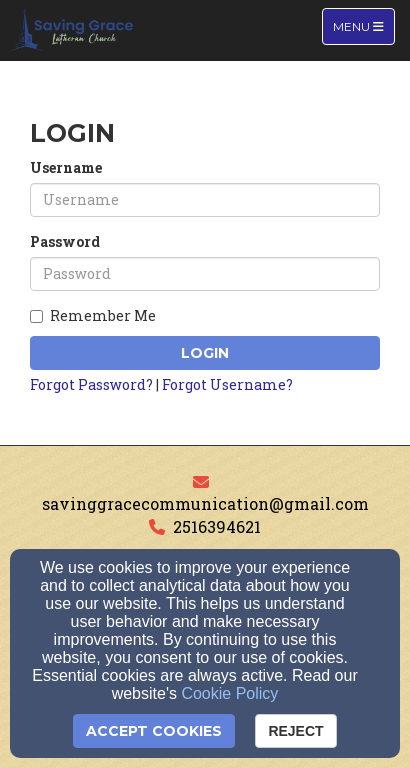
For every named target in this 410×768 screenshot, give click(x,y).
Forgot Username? (227, 384)
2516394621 (217, 526)
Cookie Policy (229, 693)
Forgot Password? (91, 384)
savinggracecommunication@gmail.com (205, 503)
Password (65, 241)
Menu (363, 25)
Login (205, 353)
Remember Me (93, 315)
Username (66, 167)
